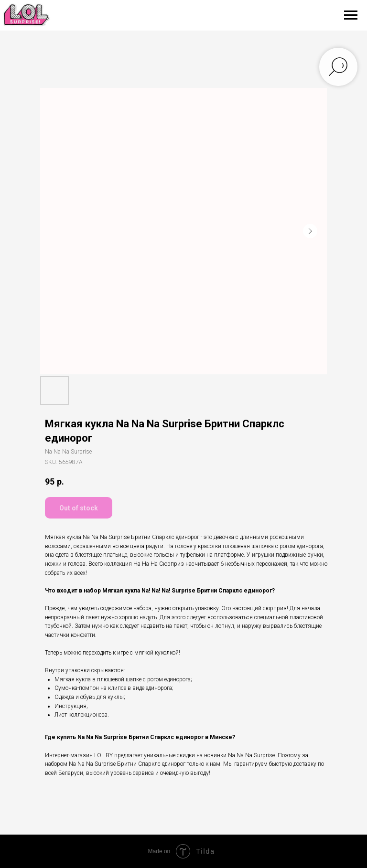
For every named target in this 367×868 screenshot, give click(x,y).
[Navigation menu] (351, 15)
